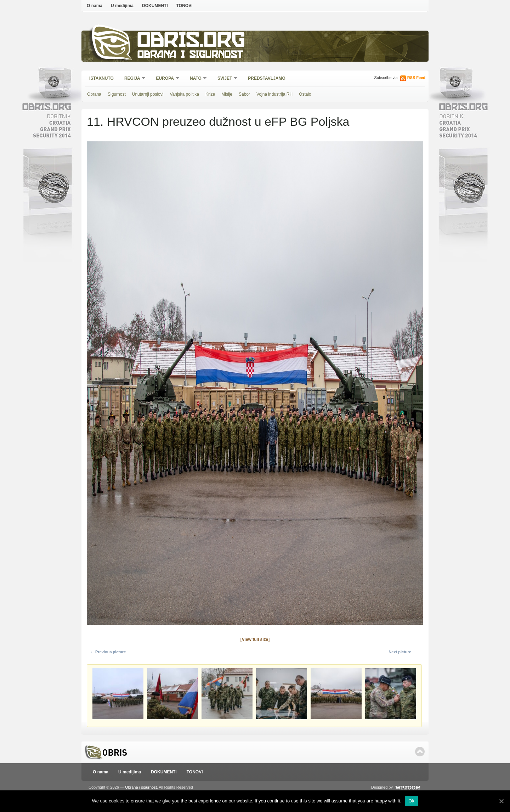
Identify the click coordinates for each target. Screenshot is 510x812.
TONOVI (185, 6)
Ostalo (305, 94)
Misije (227, 94)
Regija (133, 79)
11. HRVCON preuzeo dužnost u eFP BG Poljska (218, 122)
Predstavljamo (267, 78)
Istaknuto (101, 78)
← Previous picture (108, 652)
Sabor (244, 94)
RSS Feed (416, 78)
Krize (210, 94)
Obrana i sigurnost (190, 55)
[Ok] (501, 801)
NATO (196, 79)
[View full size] (255, 639)
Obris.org (191, 42)
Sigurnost (117, 94)
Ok (411, 801)
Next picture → (402, 652)
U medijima (122, 6)
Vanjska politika (184, 94)
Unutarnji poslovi (148, 94)
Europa (165, 79)
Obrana (94, 94)
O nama (95, 6)
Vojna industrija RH (274, 94)
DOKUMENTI (155, 6)
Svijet (225, 79)
